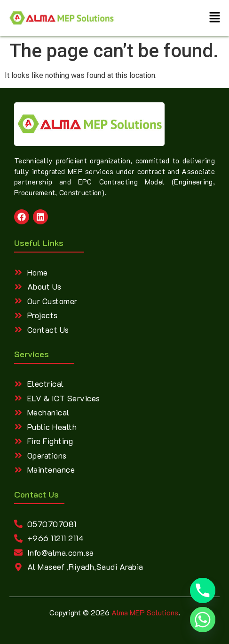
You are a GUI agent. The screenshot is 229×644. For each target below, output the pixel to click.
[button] (215, 18)
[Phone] (203, 590)
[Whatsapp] (203, 620)
